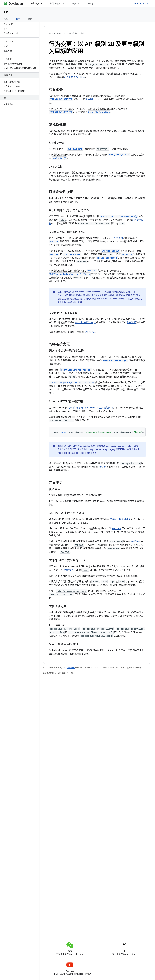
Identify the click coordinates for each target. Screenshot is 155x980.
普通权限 (90, 99)
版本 (83, 33)
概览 (6, 19)
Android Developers (57, 33)
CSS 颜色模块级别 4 (120, 519)
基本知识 (73, 33)
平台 (6, 12)
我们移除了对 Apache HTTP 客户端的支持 (91, 408)
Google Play (94, 3)
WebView (116, 529)
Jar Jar (102, 467)
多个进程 (118, 238)
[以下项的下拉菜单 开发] (80, 3)
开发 (74, 3)
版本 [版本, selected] (18, 19)
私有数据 (131, 323)
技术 (30, 19)
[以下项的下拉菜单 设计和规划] (65, 3)
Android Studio (142, 3)
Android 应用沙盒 (84, 323)
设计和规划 (55, 3)
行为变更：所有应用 (74, 77)
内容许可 (71, 668)
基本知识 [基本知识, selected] (35, 3)
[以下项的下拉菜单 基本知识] (43, 3)
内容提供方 (90, 332)
